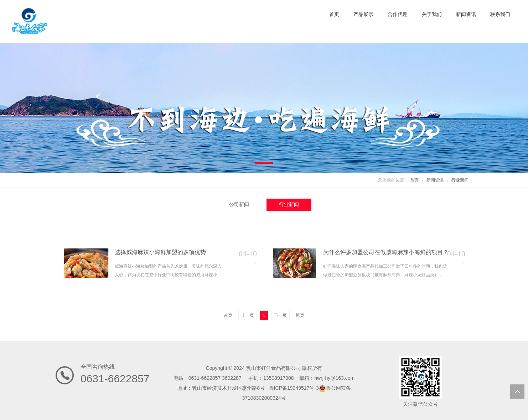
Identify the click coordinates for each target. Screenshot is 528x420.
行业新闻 (460, 180)
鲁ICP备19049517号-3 (294, 388)
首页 (414, 180)
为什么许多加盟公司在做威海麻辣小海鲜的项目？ (386, 252)
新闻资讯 (435, 180)
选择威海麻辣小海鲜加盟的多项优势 (160, 252)
